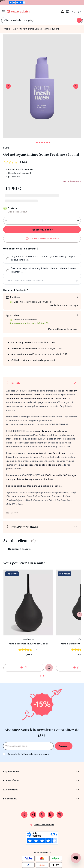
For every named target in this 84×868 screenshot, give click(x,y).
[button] (63, 12)
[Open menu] (3, 12)
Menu (7, 29)
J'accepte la (28, 754)
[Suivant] (80, 614)
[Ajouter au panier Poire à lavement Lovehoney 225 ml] (24, 668)
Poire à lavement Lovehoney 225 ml (28, 644)
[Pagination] (34, 142)
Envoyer (64, 746)
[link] (68, 12)
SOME (6, 148)
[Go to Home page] (19, 12)
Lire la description (72, 181)
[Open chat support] (76, 858)
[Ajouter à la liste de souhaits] (42, 239)
